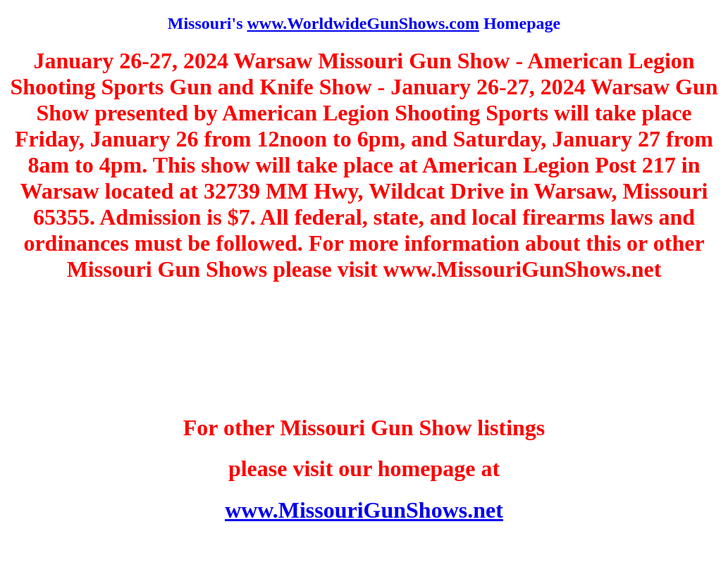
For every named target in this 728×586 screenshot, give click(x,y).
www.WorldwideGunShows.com (363, 23)
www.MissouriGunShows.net (364, 510)
